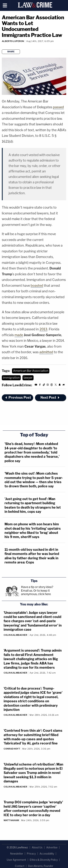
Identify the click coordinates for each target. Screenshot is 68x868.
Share (11, 52)
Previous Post (18, 397)
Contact (20, 866)
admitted (46, 352)
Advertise (52, 847)
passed (58, 107)
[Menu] (5, 5)
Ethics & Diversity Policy (44, 860)
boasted (37, 286)
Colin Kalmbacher (15, 635)
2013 (43, 329)
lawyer (28, 378)
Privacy (31, 854)
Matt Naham (11, 820)
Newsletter (17, 854)
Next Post (50, 397)
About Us (37, 847)
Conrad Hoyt (12, 749)
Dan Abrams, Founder (41, 866)
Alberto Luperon (13, 41)
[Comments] (2, 46)
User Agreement (16, 860)
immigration (11, 378)
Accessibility (47, 854)
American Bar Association (31, 371)
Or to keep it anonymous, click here (36, 592)
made (19, 335)
